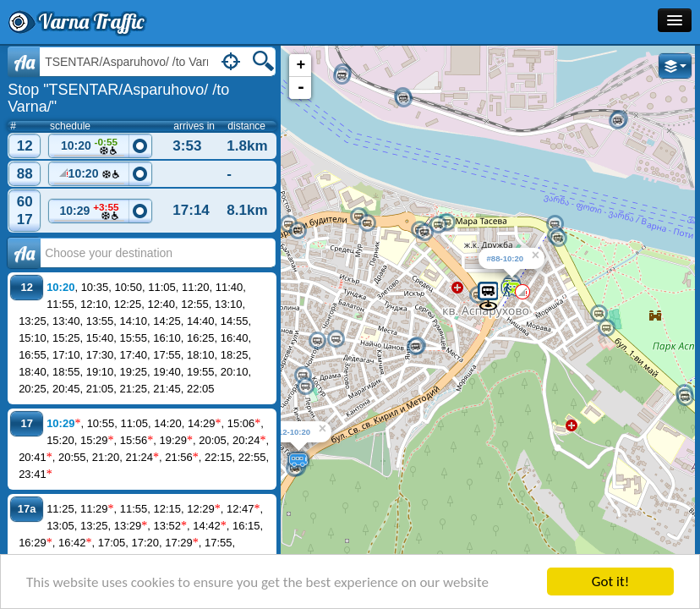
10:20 (90, 147)
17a (27, 509)
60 (25, 202)
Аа (24, 253)
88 (25, 174)
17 (25, 219)
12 (25, 146)
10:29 (90, 212)
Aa (24, 62)
